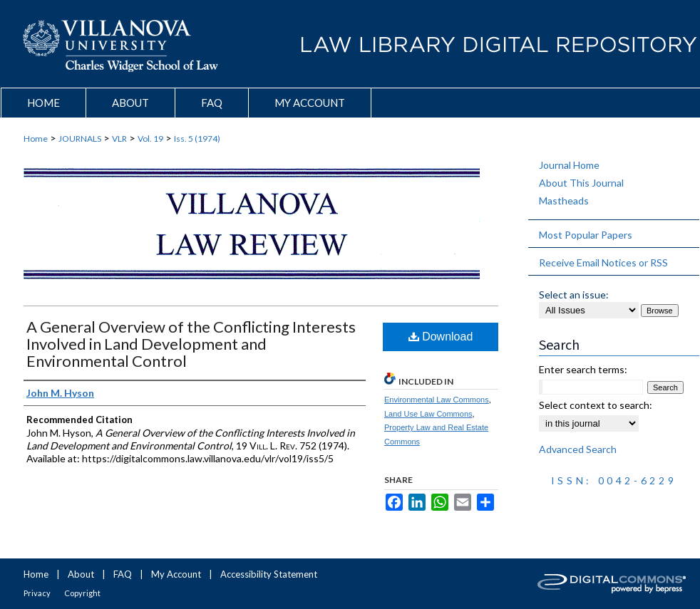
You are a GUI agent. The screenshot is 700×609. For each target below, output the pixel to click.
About (81, 574)
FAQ (123, 574)
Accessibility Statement (269, 574)
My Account (176, 574)
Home (36, 139)
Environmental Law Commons (437, 400)
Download (441, 337)
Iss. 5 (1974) (197, 139)
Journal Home (569, 165)
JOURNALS (80, 139)
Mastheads (564, 201)
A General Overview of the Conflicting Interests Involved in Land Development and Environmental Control (191, 344)
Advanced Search (578, 449)
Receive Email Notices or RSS (603, 262)
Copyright (82, 593)
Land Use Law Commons (428, 414)
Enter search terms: (583, 369)
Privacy (37, 593)
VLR (119, 139)
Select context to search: (596, 405)
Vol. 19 (150, 139)
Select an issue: (574, 295)
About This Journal (581, 183)
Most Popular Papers (586, 235)
